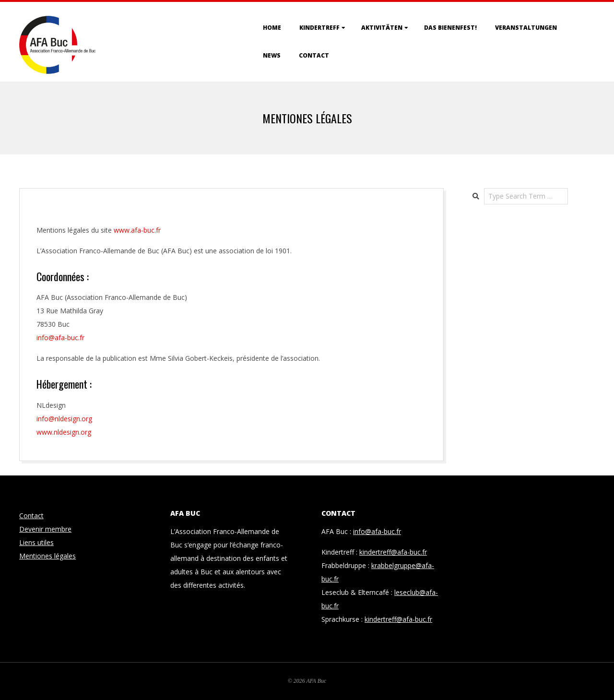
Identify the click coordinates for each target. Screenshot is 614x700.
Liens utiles (36, 542)
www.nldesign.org (64, 432)
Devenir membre (45, 529)
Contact (314, 55)
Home (272, 28)
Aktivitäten (382, 28)
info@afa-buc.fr (377, 531)
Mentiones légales (47, 556)
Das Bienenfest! (450, 28)
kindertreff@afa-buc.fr (393, 552)
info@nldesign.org (64, 419)
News (272, 55)
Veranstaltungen (526, 28)
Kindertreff (319, 28)
